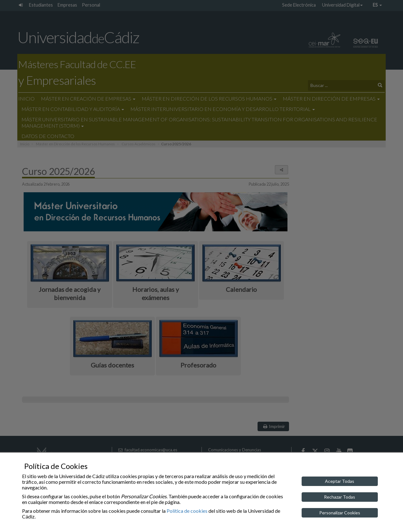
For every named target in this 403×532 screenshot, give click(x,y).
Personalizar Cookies (340, 513)
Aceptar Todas (340, 481)
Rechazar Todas (340, 497)
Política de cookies (187, 511)
